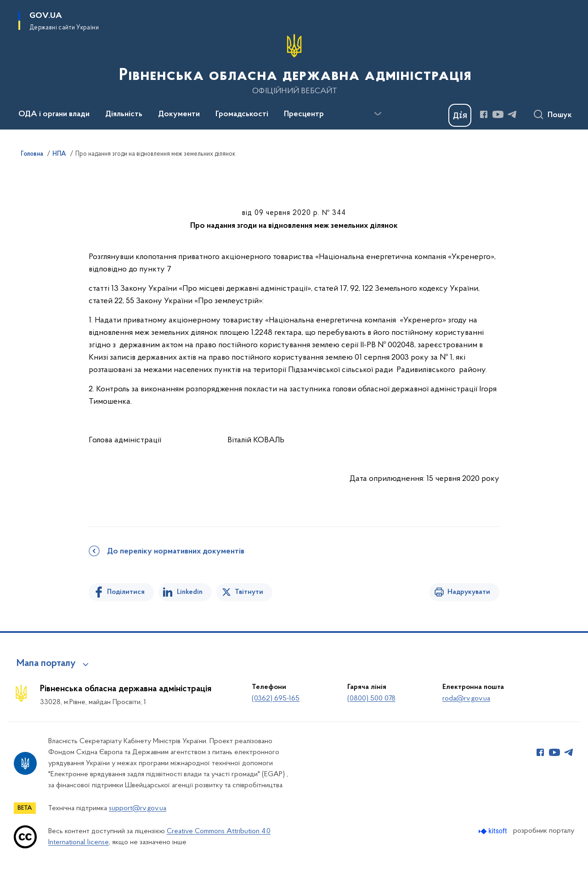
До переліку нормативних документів (176, 552)
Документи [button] (179, 114)
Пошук (560, 115)
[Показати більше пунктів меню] (378, 114)
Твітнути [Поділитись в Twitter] (249, 592)
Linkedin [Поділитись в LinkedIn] (190, 592)
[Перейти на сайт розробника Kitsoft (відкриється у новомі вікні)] (494, 831)
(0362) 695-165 (276, 699)
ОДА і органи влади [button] (54, 114)
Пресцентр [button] (304, 114)
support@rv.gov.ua (138, 808)
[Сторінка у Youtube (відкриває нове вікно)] (498, 114)
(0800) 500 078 (371, 699)
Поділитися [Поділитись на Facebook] (126, 592)
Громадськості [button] (242, 114)
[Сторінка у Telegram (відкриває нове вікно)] (512, 114)
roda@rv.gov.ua (466, 699)
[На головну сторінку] (294, 64)
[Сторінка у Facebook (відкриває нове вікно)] (484, 114)
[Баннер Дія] (460, 115)
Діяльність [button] (124, 114)
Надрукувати (469, 592)
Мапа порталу (46, 664)
